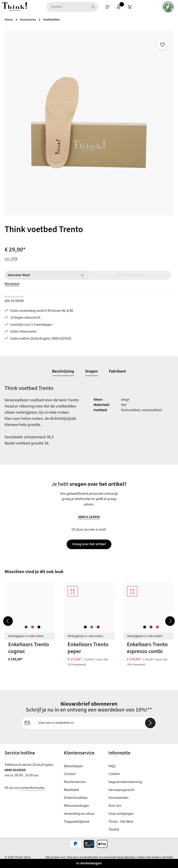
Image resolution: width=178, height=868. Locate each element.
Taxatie (114, 834)
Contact (70, 778)
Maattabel (12, 285)
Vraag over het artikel (89, 548)
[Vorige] (8, 625)
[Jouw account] (105, 7)
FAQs (112, 770)
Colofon (114, 778)
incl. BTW (11, 259)
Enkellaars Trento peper (88, 652)
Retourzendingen (77, 810)
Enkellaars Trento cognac (29, 652)
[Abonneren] (150, 727)
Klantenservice (75, 786)
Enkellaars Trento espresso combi (147, 652)
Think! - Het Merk (121, 826)
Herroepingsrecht (121, 794)
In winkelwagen (89, 863)
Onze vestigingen (121, 818)
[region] (89, 124)
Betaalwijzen (73, 770)
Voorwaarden (119, 802)
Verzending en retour (79, 818)
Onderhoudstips (76, 802)
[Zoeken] (78, 7)
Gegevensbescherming (125, 786)
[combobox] (52, 7)
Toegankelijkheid (77, 826)
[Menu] (93, 7)
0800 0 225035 (89, 520)
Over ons (115, 810)
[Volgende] (170, 625)
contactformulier (32, 792)
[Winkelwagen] (117, 7)
